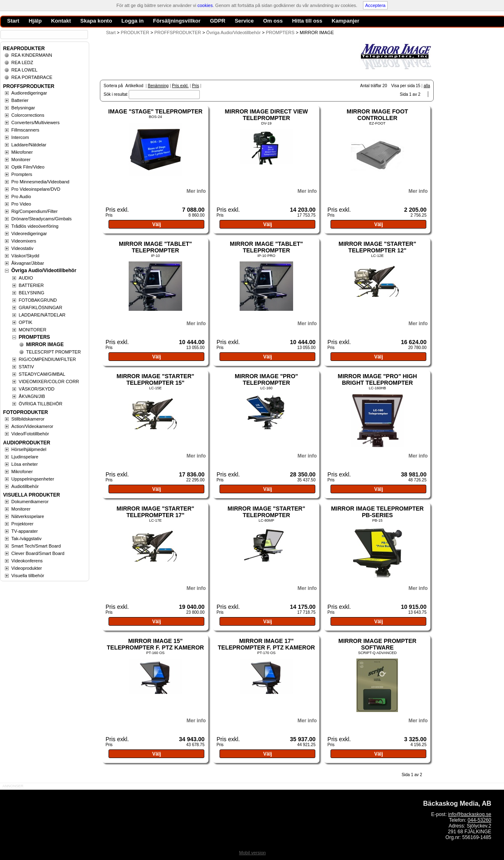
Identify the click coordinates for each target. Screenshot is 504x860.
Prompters (22, 174)
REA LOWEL (25, 70)
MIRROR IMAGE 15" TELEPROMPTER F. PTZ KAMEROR (155, 644)
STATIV (27, 367)
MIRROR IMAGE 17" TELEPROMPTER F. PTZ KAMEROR (266, 644)
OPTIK (26, 322)
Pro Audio (21, 197)
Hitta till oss (307, 21)
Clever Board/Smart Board (38, 553)
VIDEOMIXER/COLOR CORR (49, 381)
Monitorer (21, 160)
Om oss (273, 21)
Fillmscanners (25, 130)
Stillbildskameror (28, 419)
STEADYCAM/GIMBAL (42, 374)
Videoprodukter (27, 568)
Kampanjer (346, 21)
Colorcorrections (28, 115)
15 (418, 86)
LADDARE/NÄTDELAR (42, 315)
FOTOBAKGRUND (38, 300)
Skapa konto (96, 21)
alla (427, 86)
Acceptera (375, 5)
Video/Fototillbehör (30, 434)
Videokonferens (27, 561)
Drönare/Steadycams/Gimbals (42, 219)
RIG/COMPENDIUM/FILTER (47, 359)
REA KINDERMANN (32, 55)
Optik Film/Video (28, 167)
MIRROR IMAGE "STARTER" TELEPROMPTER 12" (378, 247)
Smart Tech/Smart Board (36, 546)
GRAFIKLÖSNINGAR (41, 307)
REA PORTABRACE (32, 77)
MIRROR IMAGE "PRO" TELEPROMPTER (266, 379)
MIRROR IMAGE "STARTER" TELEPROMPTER (267, 512)
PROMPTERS (35, 337)
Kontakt (61, 21)
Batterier (20, 100)
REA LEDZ (22, 62)
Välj (156, 224)
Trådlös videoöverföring (35, 226)
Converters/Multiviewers (36, 123)
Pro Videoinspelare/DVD (36, 189)
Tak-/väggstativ (27, 539)
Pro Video (21, 204)
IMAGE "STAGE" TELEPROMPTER (155, 111)
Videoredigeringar (29, 233)
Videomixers (24, 241)
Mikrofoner (22, 152)
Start (111, 32)
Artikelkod (134, 86)
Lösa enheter (25, 464)
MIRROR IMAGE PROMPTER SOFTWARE (377, 644)
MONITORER (33, 330)
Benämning (158, 86)
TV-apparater (25, 531)
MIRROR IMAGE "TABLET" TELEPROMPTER (155, 247)
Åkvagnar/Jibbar (28, 263)
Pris (195, 86)
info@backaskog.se (470, 814)
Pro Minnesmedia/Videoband (40, 182)
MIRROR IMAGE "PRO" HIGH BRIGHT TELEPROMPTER (377, 379)
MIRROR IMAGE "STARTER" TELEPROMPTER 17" (156, 512)
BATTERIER (31, 285)
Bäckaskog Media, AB (457, 803)
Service (244, 21)
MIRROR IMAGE (45, 344)
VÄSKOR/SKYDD (37, 389)
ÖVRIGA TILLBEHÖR (41, 404)
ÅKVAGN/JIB (32, 396)
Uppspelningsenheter (33, 479)
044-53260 (480, 820)
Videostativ (23, 248)
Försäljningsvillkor (177, 21)
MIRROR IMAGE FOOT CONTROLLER (377, 115)
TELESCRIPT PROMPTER (54, 352)
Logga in (132, 21)
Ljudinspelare (25, 457)
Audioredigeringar (29, 93)
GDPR (218, 21)
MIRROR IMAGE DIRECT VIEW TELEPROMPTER (266, 115)
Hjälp (35, 21)
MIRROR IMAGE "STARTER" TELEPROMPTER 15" (156, 379)
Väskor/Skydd (25, 256)
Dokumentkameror (30, 502)
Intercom (20, 137)
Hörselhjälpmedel (29, 449)
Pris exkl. (180, 86)
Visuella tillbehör (28, 576)
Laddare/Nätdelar (29, 145)
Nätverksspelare (28, 516)
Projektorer (23, 524)
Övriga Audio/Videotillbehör (44, 270)
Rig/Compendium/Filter (35, 211)
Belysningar (23, 108)
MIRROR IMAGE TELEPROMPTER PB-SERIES (377, 512)
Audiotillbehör (25, 486)
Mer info (196, 191)
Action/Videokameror (32, 426)
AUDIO (26, 278)
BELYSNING (32, 293)
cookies (205, 5)
